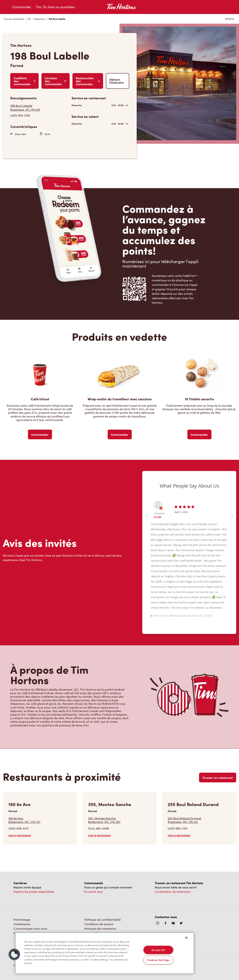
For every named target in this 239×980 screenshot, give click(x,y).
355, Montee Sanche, (104, 820)
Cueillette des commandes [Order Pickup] (24, 81)
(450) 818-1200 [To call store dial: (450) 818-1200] (20, 115)
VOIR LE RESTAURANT (20, 835)
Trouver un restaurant (218, 778)
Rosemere (40, 19)
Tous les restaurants (14, 19)
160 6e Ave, (24, 820)
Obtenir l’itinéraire (117, 81)
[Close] (186, 938)
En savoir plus (94, 892)
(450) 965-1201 (178, 828)
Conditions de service (99, 924)
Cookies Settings (158, 960)
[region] (105, 953)
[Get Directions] (39, 108)
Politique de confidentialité (102, 919)
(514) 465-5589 (98, 828)
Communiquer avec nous (30, 928)
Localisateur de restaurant (173, 892)
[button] (14, 954)
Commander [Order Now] (40, 434)
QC (29, 19)
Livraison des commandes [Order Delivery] (56, 81)
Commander (22, 7)
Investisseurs (22, 924)
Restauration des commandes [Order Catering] (88, 81)
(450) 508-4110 (18, 828)
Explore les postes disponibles (34, 892)
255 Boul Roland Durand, (185, 820)
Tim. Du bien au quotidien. (56, 7)
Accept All (158, 950)
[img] (181, 923)
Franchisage (22, 919)
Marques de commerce (100, 928)
